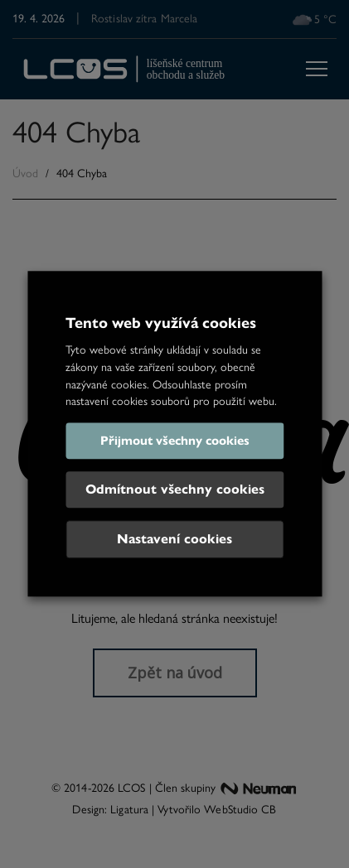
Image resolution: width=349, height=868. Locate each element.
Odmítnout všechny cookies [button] (175, 490)
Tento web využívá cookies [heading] (161, 323)
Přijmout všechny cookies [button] (175, 441)
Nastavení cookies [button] (174, 540)
